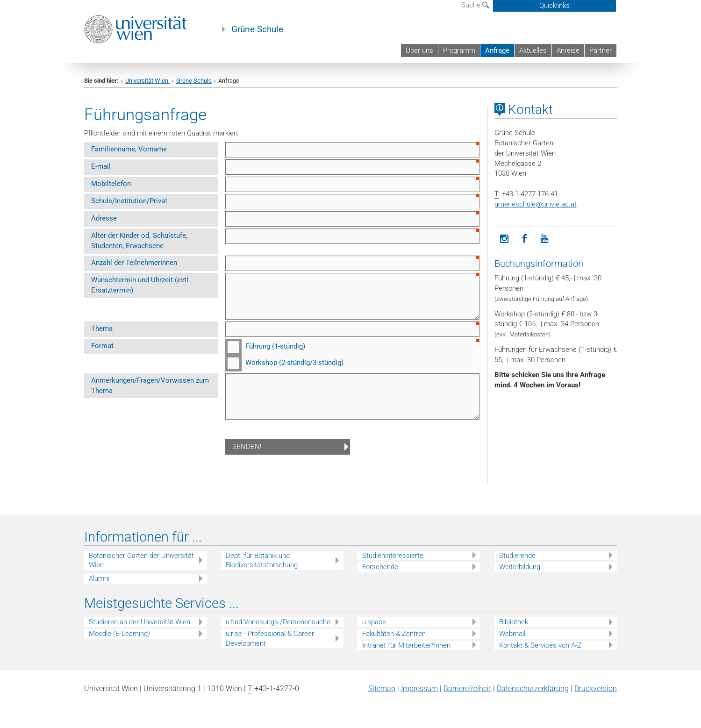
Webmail (512, 634)
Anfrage (497, 50)
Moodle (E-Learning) (119, 634)
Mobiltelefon (111, 184)
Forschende (380, 567)
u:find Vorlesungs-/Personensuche (278, 622)
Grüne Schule (257, 29)
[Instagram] (504, 239)
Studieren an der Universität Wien (139, 622)
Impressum (419, 689)
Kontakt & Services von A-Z (540, 645)
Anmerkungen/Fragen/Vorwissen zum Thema (150, 385)
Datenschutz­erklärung (533, 689)
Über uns (419, 50)
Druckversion (596, 689)
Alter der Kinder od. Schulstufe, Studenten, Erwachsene (139, 241)
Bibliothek (514, 622)
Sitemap (382, 689)
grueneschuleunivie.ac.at (536, 204)
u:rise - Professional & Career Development (270, 639)
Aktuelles (533, 50)
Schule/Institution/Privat (129, 201)
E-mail (101, 166)
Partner (601, 50)
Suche (475, 5)
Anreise (568, 50)
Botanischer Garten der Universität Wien (141, 560)
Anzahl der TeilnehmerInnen (134, 263)
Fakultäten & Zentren (394, 634)
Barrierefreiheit (467, 689)
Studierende (517, 556)
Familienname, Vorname (129, 149)
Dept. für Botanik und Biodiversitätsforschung (262, 560)
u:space (374, 622)
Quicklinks (554, 6)
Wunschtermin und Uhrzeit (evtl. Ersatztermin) (141, 285)
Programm (459, 50)
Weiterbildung (520, 567)
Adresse (104, 218)
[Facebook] (525, 239)
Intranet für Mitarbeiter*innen (406, 645)
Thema (102, 328)
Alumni (99, 578)
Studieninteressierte (393, 556)
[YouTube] (545, 239)
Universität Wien (147, 81)
